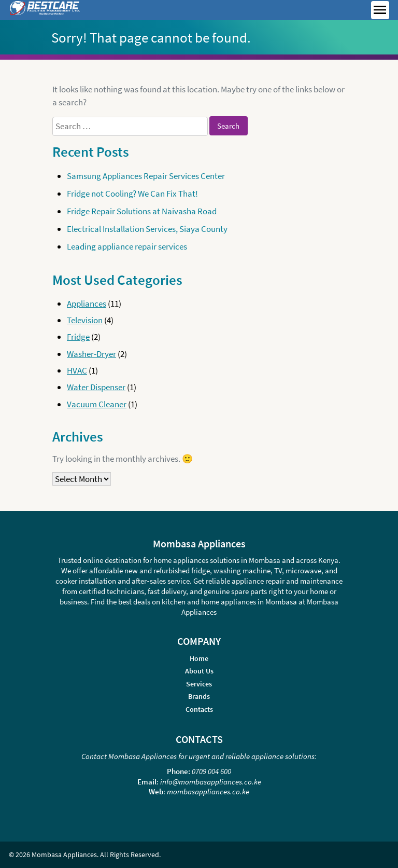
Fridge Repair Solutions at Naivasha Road (142, 211)
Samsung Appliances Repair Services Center (146, 176)
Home (199, 659)
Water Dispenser (96, 387)
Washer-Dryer (91, 354)
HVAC (77, 370)
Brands (199, 697)
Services (199, 684)
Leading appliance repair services (127, 246)
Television (85, 320)
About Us (199, 671)
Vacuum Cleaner (97, 404)
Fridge (78, 337)
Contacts (199, 709)
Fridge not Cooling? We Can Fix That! (132, 194)
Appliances (87, 304)
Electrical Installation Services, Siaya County (147, 229)
